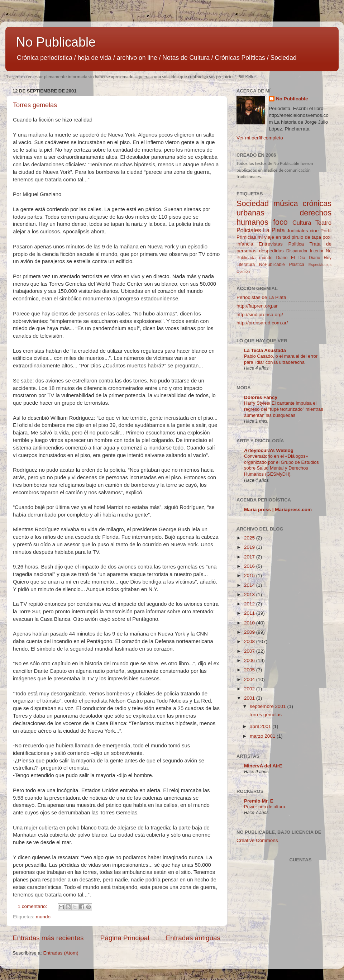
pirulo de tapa (306, 237)
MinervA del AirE (263, 766)
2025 (250, 538)
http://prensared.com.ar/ (262, 323)
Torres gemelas (35, 105)
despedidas (271, 251)
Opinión (243, 271)
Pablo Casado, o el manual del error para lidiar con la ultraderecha (281, 359)
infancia (245, 244)
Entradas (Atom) (61, 953)
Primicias (246, 237)
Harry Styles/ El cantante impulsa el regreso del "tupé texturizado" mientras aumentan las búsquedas (284, 409)
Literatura (246, 265)
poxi (327, 237)
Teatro (323, 223)
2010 (250, 623)
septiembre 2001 (268, 706)
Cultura (302, 223)
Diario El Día (290, 258)
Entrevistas (271, 244)
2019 (250, 547)
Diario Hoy (320, 258)
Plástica (297, 265)
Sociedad (253, 203)
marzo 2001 (263, 736)
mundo (43, 917)
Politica (296, 244)
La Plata (274, 230)
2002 (250, 689)
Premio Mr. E (259, 801)
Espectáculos (320, 265)
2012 (250, 604)
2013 (250, 594)
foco (280, 222)
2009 (250, 632)
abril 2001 (261, 726)
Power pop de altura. (265, 807)
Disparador (297, 251)
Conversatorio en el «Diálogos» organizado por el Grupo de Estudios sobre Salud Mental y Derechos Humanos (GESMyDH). (281, 465)
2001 (250, 698)
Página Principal (125, 938)
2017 (250, 557)
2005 (250, 670)
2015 (250, 575)
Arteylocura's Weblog (269, 450)
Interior (317, 251)
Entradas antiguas (193, 938)
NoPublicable (272, 265)
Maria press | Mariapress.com (278, 510)
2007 (250, 651)
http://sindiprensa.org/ (260, 315)
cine (314, 231)
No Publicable (56, 42)
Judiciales (297, 231)
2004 (250, 679)
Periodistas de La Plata (261, 297)
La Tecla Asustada (265, 350)
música (286, 203)
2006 (250, 660)
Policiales (249, 230)
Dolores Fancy (261, 397)
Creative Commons (257, 840)
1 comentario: (33, 906)
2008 (250, 641)
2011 (250, 613)
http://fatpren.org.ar (257, 306)
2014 (250, 585)
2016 (250, 566)
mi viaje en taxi (274, 237)
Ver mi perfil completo (260, 138)
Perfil (326, 231)
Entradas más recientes (48, 938)
